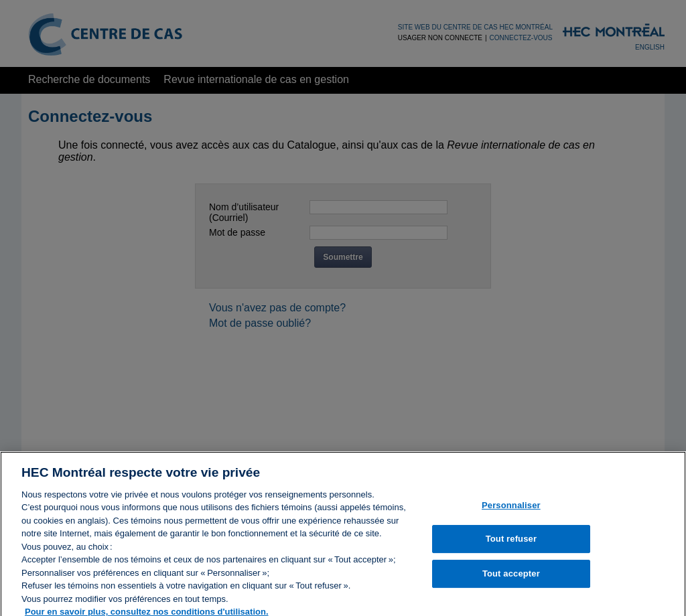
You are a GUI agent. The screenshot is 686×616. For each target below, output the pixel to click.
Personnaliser (511, 510)
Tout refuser (511, 544)
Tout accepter (511, 579)
